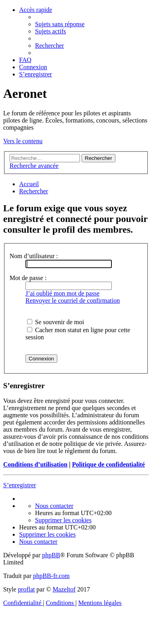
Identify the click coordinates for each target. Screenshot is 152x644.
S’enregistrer (20, 485)
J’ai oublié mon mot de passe (62, 293)
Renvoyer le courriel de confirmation (73, 301)
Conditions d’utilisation (35, 464)
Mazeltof (64, 589)
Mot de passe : (28, 278)
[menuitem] (60, 24)
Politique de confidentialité (108, 464)
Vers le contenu (23, 141)
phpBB (51, 555)
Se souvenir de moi (56, 322)
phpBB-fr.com (51, 576)
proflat (26, 589)
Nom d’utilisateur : (34, 256)
